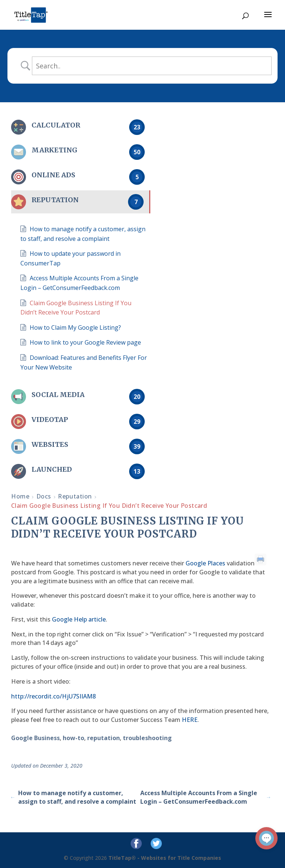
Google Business (35, 738)
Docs (44, 496)
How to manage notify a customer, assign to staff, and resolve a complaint (74, 797)
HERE (190, 720)
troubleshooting (147, 738)
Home (20, 496)
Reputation (75, 496)
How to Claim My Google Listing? (75, 327)
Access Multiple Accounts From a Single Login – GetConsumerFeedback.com (205, 797)
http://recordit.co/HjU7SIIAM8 (53, 696)
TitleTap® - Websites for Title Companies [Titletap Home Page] (165, 858)
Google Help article (79, 619)
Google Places (205, 563)
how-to (73, 738)
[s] (152, 66)
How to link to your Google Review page (85, 342)
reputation (104, 738)
